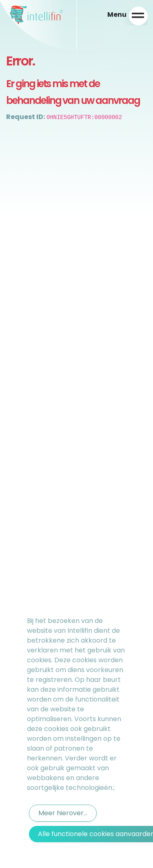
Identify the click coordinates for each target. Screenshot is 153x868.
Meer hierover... (63, 813)
